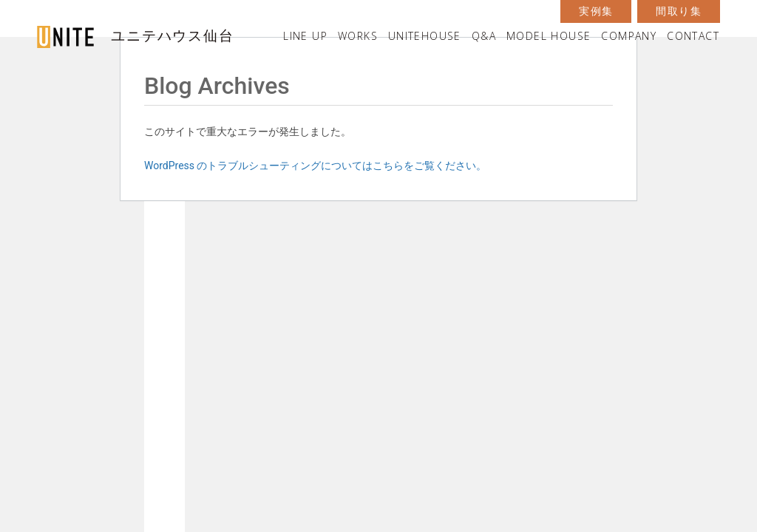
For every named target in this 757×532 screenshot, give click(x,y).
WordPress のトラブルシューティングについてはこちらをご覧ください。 (316, 166)
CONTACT (693, 36)
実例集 (596, 11)
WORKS (358, 36)
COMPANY (629, 36)
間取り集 (679, 11)
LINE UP (305, 36)
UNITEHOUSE (425, 36)
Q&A (484, 36)
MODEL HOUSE (549, 36)
